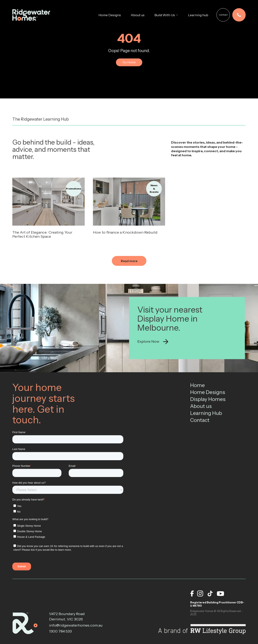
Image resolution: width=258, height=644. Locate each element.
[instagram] (200, 594)
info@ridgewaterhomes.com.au (70, 625)
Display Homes (208, 399)
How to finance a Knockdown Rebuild (125, 232)
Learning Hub (206, 413)
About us (138, 15)
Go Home (129, 62)
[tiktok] (210, 594)
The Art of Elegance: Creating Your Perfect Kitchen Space (42, 234)
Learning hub (198, 15)
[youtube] (220, 594)
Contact (223, 15)
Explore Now (153, 342)
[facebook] (192, 594)
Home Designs (110, 15)
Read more (129, 261)
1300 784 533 (60, 631)
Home (197, 385)
